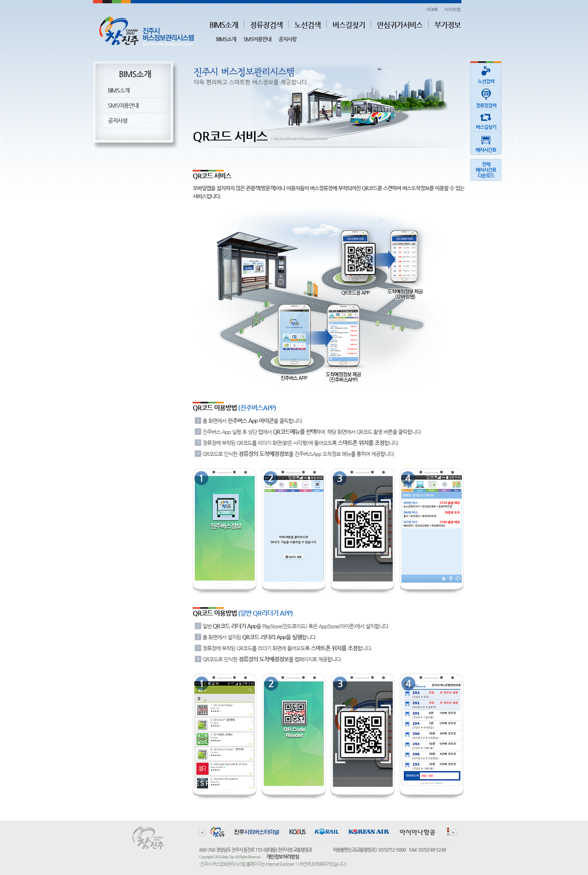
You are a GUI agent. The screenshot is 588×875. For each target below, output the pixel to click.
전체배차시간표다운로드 (486, 170)
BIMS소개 (224, 25)
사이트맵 (452, 9)
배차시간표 (486, 142)
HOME (432, 9)
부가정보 (448, 25)
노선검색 (307, 25)
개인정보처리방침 (283, 857)
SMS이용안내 (257, 39)
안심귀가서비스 (400, 25)
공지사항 (287, 39)
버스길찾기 (349, 25)
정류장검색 (266, 25)
